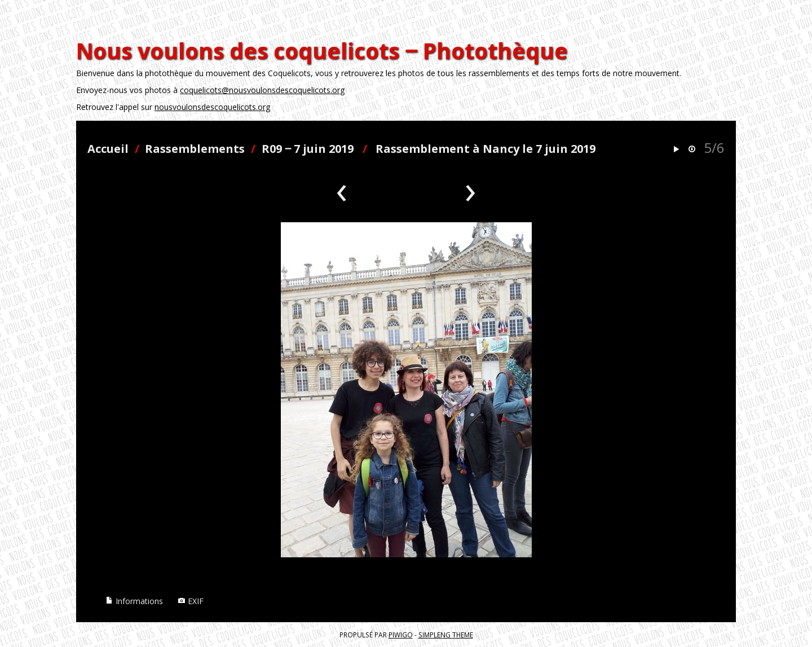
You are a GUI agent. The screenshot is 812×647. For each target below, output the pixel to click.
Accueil (108, 149)
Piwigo (401, 635)
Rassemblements (195, 149)
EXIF (191, 601)
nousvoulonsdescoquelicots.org (212, 107)
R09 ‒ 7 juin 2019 (308, 149)
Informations (134, 601)
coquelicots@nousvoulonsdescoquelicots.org (262, 90)
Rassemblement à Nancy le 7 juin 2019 (486, 149)
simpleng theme (446, 635)
